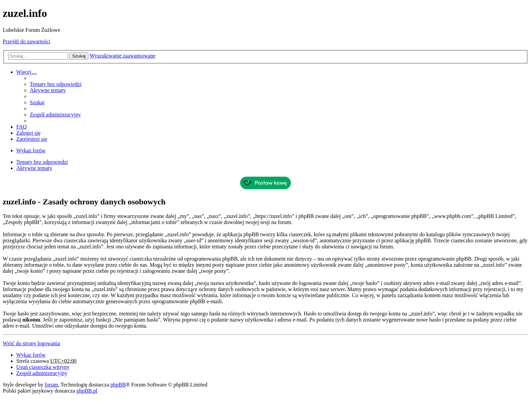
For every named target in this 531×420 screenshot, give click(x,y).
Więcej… (27, 72)
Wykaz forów (31, 355)
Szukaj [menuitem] (37, 102)
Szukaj (79, 56)
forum (51, 385)
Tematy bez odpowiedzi (42, 162)
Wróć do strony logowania (31, 343)
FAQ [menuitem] (22, 127)
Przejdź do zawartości (26, 41)
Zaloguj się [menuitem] (28, 133)
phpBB (118, 385)
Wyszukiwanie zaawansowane (123, 56)
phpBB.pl (87, 391)
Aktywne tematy (34, 168)
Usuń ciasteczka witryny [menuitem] (43, 367)
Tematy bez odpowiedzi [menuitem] (56, 84)
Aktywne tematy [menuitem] (48, 90)
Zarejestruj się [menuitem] (32, 139)
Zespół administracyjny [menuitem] (55, 115)
